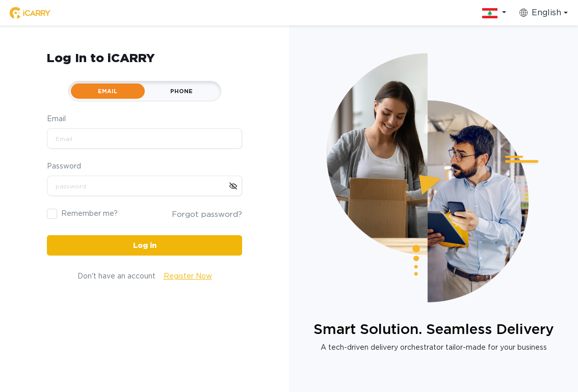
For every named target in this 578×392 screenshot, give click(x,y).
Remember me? (89, 213)
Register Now (188, 276)
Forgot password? (207, 214)
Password (64, 166)
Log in (145, 245)
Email (56, 119)
